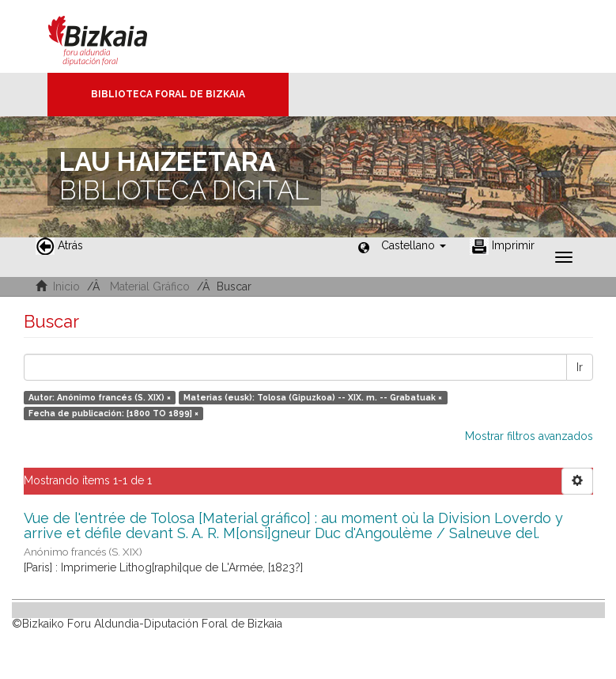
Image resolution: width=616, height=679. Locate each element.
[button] (414, 245)
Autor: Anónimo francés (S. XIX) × (100, 397)
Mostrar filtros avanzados (529, 436)
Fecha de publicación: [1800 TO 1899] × (113, 413)
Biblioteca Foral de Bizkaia (168, 94)
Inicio (66, 286)
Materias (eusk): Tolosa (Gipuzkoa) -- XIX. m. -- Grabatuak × (313, 397)
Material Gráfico (150, 286)
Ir (580, 367)
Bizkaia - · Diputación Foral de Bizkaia (114, 36)
